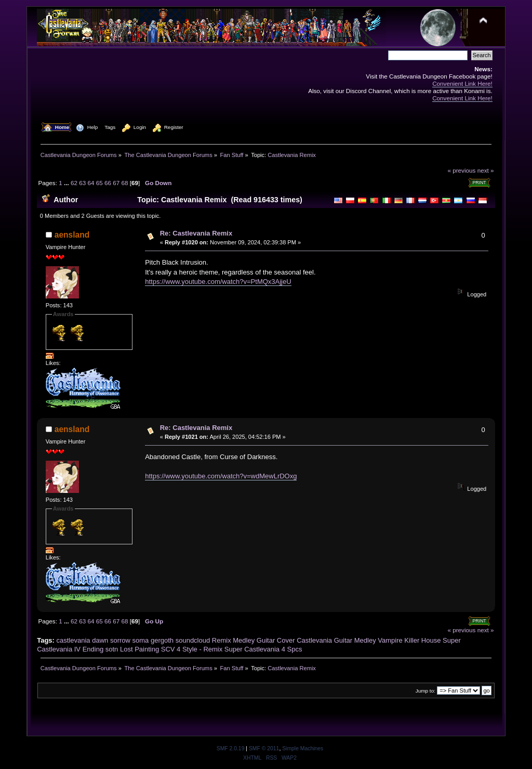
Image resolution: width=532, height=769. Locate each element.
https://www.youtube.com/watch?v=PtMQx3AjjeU (218, 282)
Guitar (266, 640)
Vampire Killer (398, 640)
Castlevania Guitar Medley (336, 640)
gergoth (162, 640)
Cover (286, 640)
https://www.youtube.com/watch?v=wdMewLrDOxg (221, 476)
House (431, 640)
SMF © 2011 (264, 748)
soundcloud (193, 640)
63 (82, 183)
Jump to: (425, 691)
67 (116, 183)
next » (486, 170)
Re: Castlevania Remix (196, 233)
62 (74, 183)
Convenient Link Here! (462, 83)
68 (125, 183)
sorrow (120, 640)
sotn (112, 649)
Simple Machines (303, 748)
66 (108, 183)
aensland (72, 235)
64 (91, 183)
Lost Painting (139, 649)
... (67, 183)
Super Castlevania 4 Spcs (263, 649)
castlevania (74, 640)
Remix (222, 640)
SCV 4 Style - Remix (192, 649)
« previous (461, 170)
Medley (244, 640)
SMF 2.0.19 (231, 748)
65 (99, 183)
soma (141, 640)
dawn (100, 640)
